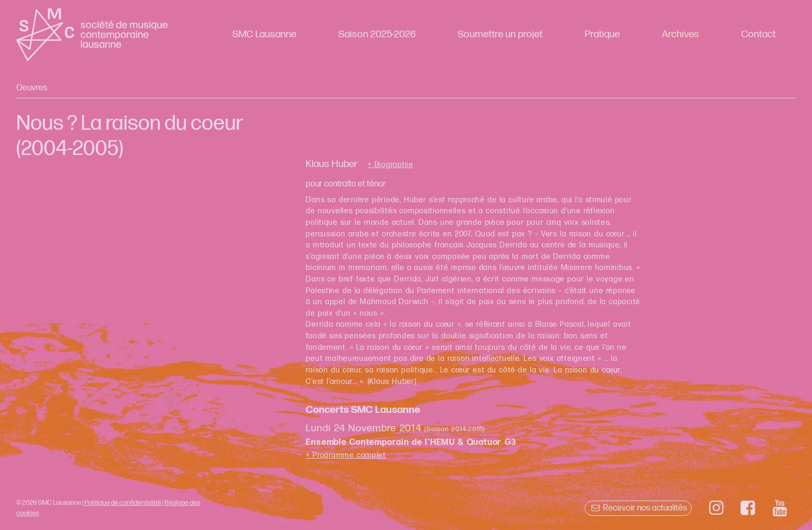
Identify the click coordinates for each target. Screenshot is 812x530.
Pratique (602, 34)
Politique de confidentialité (123, 503)
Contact (758, 34)
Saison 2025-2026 (377, 34)
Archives (680, 34)
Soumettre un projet (500, 34)
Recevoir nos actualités (638, 508)
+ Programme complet (346, 455)
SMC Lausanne (264, 34)
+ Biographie (391, 165)
